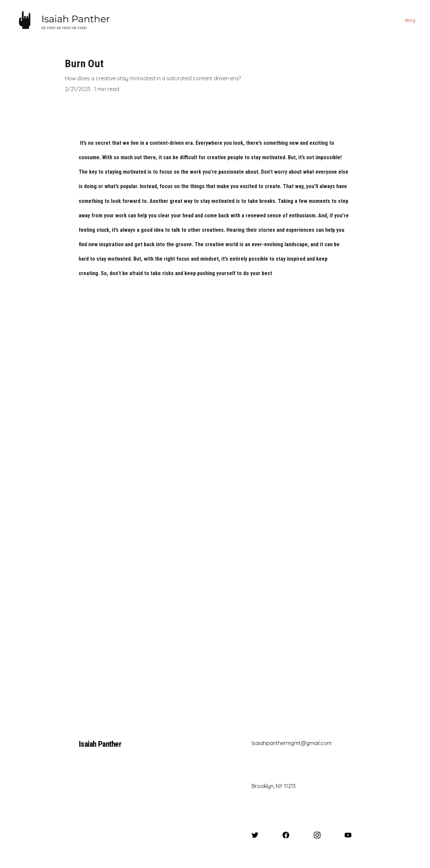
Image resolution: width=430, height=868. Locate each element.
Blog (410, 20)
